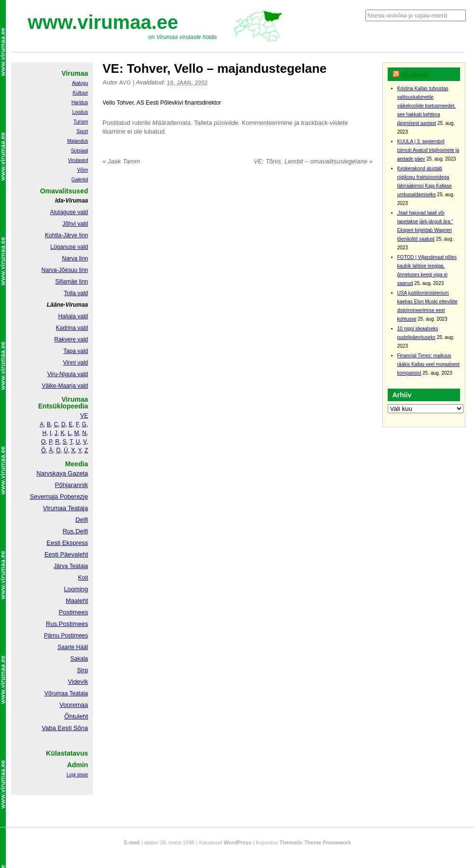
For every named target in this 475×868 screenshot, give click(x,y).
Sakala (79, 659)
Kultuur (81, 93)
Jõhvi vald (75, 224)
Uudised (414, 75)
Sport (82, 131)
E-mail (132, 842)
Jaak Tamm (122, 161)
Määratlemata (171, 123)
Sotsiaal (80, 151)
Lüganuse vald (69, 247)
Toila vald (76, 293)
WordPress (238, 842)
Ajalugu (80, 83)
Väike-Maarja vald (65, 386)
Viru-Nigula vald (68, 374)
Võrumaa (56, 693)
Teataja (78, 693)
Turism (81, 122)
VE (84, 416)
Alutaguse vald (69, 212)
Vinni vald (76, 363)
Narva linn (75, 258)
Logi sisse (77, 775)
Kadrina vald (72, 328)
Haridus (80, 102)
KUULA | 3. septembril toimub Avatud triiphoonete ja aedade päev (428, 150)
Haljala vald (73, 316)
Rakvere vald (71, 339)
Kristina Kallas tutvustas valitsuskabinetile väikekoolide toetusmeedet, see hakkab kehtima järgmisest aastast (427, 106)
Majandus (77, 141)
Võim (83, 170)
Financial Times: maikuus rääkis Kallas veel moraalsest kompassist (429, 364)
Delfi (81, 520)
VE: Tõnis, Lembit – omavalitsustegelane (313, 161)
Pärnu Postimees (66, 636)
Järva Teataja (71, 566)
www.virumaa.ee (103, 22)
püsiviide (226, 123)
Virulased (78, 160)
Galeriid (80, 180)
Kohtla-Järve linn (66, 235)
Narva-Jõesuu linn (65, 270)
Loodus (80, 112)
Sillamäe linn (71, 282)
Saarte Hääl (73, 647)
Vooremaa (74, 705)
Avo (125, 82)
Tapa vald (75, 351)
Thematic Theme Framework (316, 842)
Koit (83, 578)
